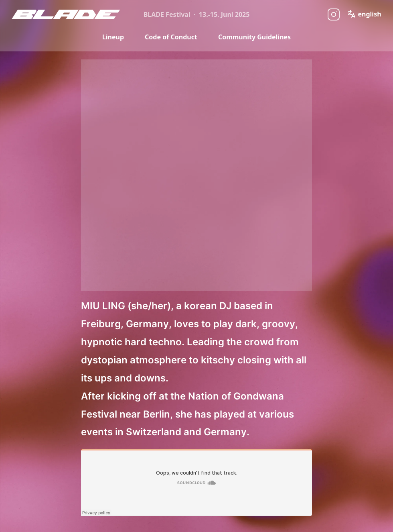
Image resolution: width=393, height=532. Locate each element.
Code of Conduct (171, 37)
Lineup (113, 37)
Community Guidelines (254, 37)
